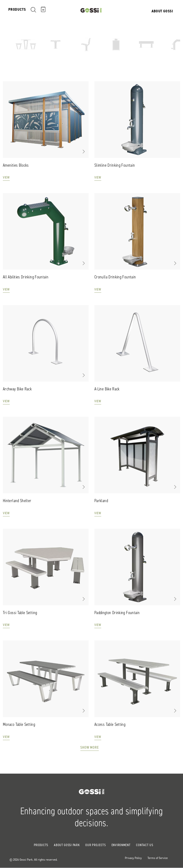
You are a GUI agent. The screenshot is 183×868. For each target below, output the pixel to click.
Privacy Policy (133, 858)
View (6, 178)
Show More (89, 747)
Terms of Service (158, 858)
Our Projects (95, 845)
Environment (121, 845)
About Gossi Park (67, 845)
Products (41, 845)
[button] (83, 151)
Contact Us (145, 845)
